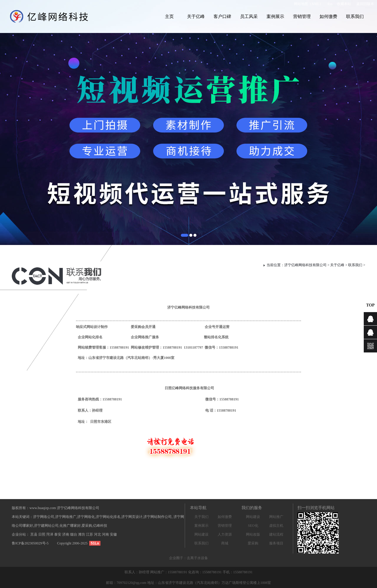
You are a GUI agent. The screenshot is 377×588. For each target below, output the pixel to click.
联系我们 (355, 16)
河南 (106, 534)
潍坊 (82, 534)
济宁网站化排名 (108, 517)
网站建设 (201, 534)
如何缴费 (328, 16)
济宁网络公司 (44, 517)
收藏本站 (344, 4)
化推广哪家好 (70, 526)
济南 (66, 534)
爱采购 (253, 543)
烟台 (74, 534)
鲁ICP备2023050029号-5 (30, 543)
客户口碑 (222, 16)
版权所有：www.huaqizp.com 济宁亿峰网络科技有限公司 (56, 508)
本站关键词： (22, 517)
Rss (330, 4)
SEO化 (253, 526)
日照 (42, 534)
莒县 (34, 534)
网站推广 (276, 517)
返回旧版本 (365, 4)
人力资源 (225, 534)
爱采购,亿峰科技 (94, 526)
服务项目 (276, 543)
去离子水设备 (197, 558)
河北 (98, 534)
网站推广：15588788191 (169, 572)
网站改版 (253, 534)
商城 (225, 543)
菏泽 (50, 534)
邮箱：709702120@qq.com (126, 583)
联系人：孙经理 (137, 572)
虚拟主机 (276, 526)
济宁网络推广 (66, 517)
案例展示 (275, 16)
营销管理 (302, 16)
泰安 (58, 534)
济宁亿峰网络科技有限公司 (305, 265)
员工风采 (249, 16)
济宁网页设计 (132, 517)
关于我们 (201, 517)
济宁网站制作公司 (158, 517)
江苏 (90, 534)
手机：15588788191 (238, 572)
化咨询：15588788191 (205, 572)
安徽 (113, 534)
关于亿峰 (196, 16)
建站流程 (276, 534)
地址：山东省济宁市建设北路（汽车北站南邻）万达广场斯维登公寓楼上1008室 (209, 583)
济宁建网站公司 (46, 526)
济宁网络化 (86, 517)
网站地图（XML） (309, 4)
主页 (169, 16)
